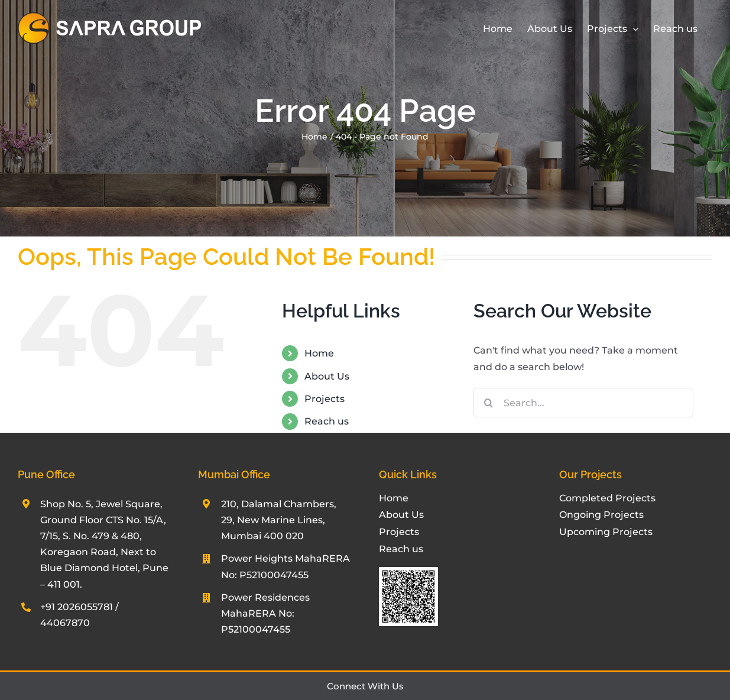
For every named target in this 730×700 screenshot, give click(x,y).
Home (319, 353)
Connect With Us (365, 686)
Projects (325, 399)
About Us (327, 376)
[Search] (488, 403)
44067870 (65, 623)
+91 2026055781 (77, 607)
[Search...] (583, 403)
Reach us (327, 421)
